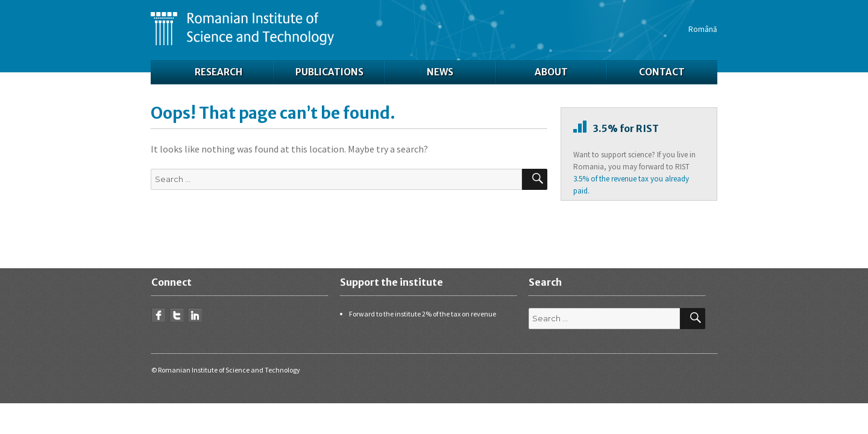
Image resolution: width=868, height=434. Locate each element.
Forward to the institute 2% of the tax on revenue (423, 314)
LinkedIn (195, 315)
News (440, 72)
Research (219, 72)
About (551, 72)
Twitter (177, 315)
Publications (329, 72)
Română (703, 29)
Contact (662, 72)
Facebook (159, 315)
